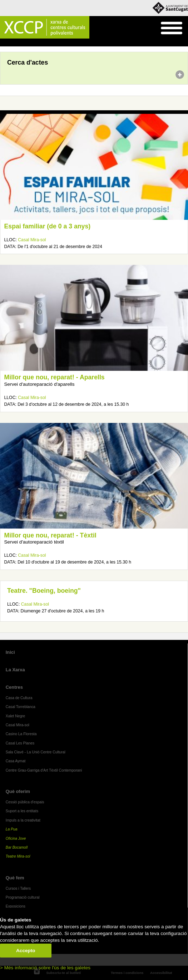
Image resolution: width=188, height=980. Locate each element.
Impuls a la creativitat (23, 820)
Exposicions (16, 906)
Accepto (26, 951)
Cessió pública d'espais (25, 802)
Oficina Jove (16, 838)
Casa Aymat (16, 761)
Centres (14, 687)
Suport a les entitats (22, 811)
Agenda (19, 43)
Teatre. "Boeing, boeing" (44, 591)
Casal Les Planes (20, 743)
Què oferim (18, 791)
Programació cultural (23, 897)
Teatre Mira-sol (18, 856)
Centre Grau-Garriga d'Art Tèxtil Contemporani (44, 770)
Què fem (15, 878)
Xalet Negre (16, 716)
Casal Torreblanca (21, 707)
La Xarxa (15, 670)
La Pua (12, 829)
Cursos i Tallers (18, 888)
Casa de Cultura (19, 698)
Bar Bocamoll (17, 847)
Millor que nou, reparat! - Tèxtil (50, 535)
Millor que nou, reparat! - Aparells (55, 377)
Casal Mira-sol (32, 240)
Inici (4, 43)
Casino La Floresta (21, 734)
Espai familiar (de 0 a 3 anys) (48, 226)
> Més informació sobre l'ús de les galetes (45, 968)
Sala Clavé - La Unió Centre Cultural (36, 752)
